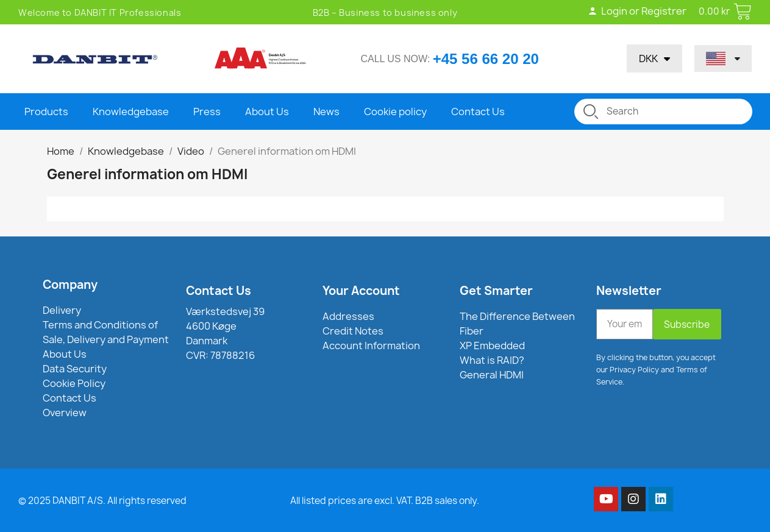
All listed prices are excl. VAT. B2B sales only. (385, 501)
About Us (267, 112)
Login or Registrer (636, 11)
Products (46, 112)
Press (207, 112)
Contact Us (478, 112)
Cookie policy (395, 112)
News (326, 112)
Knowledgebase (131, 112)
